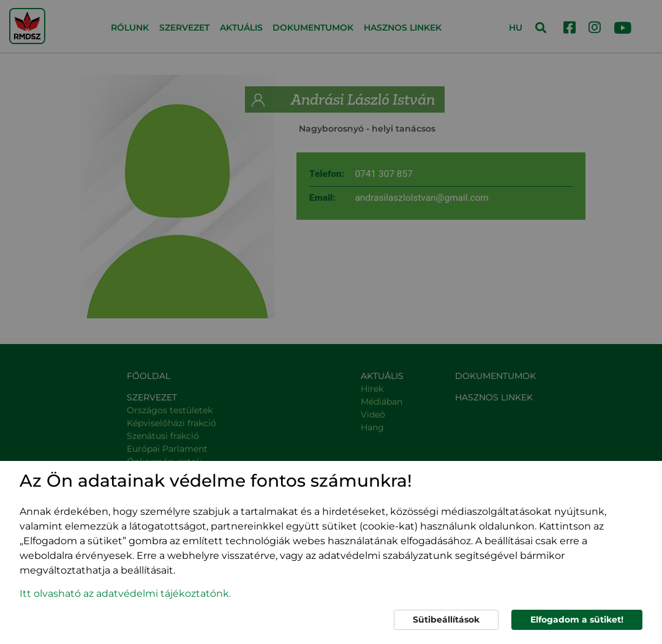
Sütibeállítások (446, 620)
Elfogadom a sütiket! (577, 620)
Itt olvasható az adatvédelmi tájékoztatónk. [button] (125, 593)
